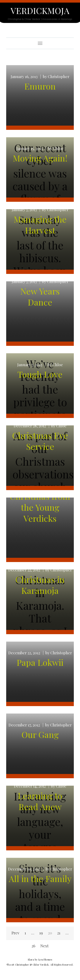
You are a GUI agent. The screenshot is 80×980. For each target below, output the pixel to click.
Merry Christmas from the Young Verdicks (40, 502)
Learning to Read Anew (40, 801)
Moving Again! (40, 158)
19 (41, 933)
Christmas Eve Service (40, 441)
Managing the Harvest (40, 225)
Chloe (58, 149)
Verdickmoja (40, 11)
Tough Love (40, 374)
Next (44, 946)
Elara (31, 960)
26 (33, 946)
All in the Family (40, 878)
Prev (15, 933)
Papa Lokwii (40, 662)
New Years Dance (40, 297)
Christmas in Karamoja (40, 585)
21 (59, 933)
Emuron (40, 86)
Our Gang (40, 734)
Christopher (59, 77)
